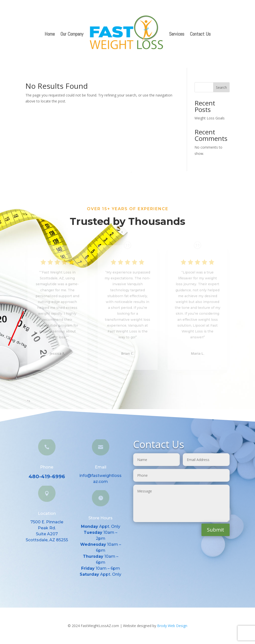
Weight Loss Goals (210, 118)
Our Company (72, 34)
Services (177, 34)
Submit (216, 530)
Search (221, 87)
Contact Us (200, 34)
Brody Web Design (172, 626)
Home (50, 34)
